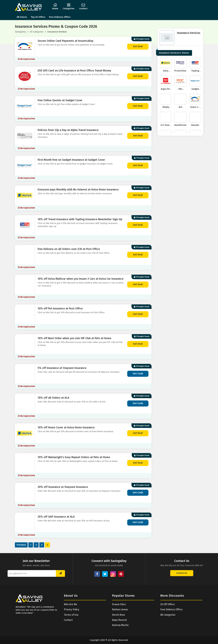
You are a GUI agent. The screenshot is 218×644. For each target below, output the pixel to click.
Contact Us (182, 573)
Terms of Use (71, 615)
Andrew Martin (120, 625)
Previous (21, 545)
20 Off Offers (168, 604)
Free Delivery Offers (60, 17)
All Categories (37, 32)
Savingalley (20, 32)
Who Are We (71, 604)
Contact (68, 620)
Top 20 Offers (38, 17)
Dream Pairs (119, 604)
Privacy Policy (72, 609)
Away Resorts (119, 620)
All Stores (22, 17)
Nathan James (120, 609)
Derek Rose (118, 615)
